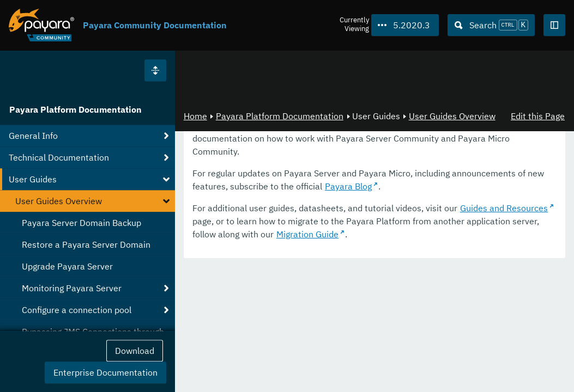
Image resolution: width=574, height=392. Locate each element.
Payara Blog (348, 186)
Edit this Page (538, 116)
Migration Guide (307, 234)
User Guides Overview (452, 116)
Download (135, 351)
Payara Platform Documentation (75, 109)
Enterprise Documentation (105, 372)
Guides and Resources (504, 208)
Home (195, 116)
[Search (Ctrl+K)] (491, 25)
